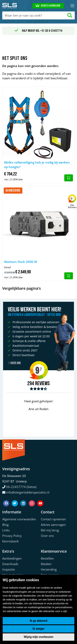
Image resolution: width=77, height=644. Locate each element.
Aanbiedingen (12, 558)
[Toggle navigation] (72, 6)
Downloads (10, 564)
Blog (5, 525)
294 (31, 384)
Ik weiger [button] (38, 629)
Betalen (46, 564)
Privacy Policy (12, 536)
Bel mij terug (50, 530)
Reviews (42, 384)
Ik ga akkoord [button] (38, 621)
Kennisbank (10, 541)
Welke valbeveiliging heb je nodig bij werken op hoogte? (37, 165)
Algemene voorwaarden (19, 519)
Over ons (47, 536)
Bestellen (47, 558)
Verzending (49, 569)
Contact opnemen (53, 519)
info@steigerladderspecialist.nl (28, 492)
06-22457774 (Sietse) (21, 487)
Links (6, 530)
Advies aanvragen (48, 6)
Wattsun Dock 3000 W (21, 262)
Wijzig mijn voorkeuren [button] (39, 637)
